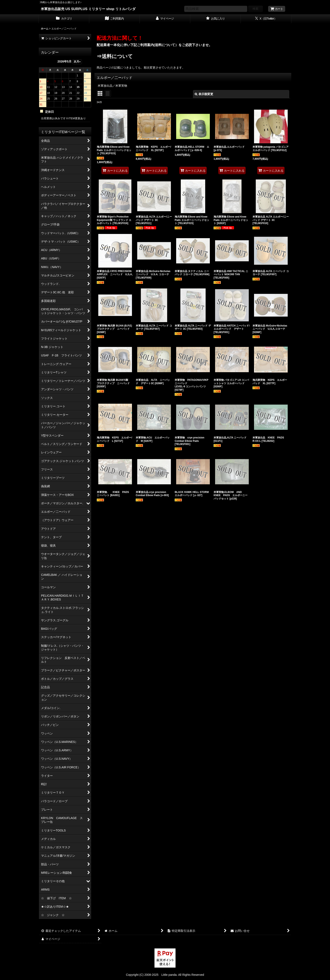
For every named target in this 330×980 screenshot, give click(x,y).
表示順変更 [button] (204, 94)
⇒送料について (115, 56)
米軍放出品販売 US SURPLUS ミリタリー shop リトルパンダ (88, 9)
